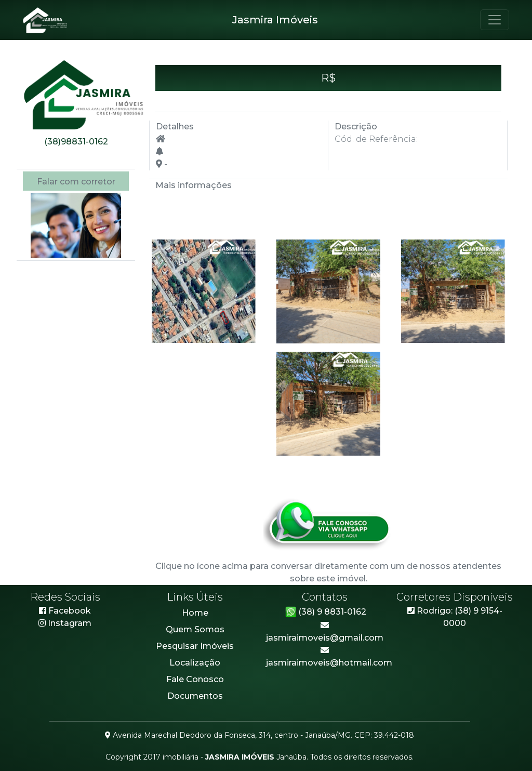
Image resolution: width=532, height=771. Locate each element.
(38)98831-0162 (76, 142)
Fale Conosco (195, 679)
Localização (195, 663)
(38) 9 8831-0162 (325, 612)
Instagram (70, 623)
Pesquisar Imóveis (195, 646)
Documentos (195, 696)
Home (195, 613)
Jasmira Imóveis (275, 20)
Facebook (65, 611)
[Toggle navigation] (495, 20)
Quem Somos (195, 629)
